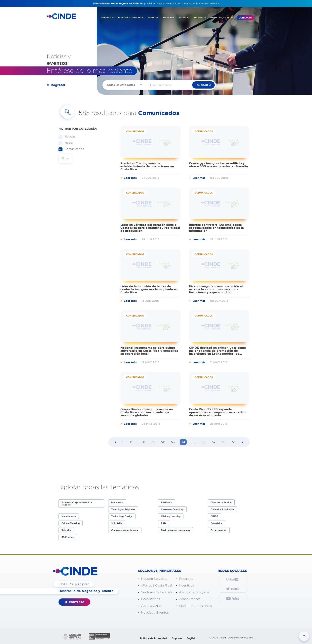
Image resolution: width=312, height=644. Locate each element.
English (191, 638)
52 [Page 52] (163, 442)
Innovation (117, 502)
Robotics (66, 530)
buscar (202, 85)
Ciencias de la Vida (221, 502)
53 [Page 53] (173, 442)
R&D (163, 523)
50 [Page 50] (143, 442)
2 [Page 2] (131, 442)
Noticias (69, 137)
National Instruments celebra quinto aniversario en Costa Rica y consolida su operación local (149, 351)
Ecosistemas (151, 599)
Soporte (177, 638)
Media (67, 143)
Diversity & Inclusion (222, 509)
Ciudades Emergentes (195, 606)
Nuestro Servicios (154, 579)
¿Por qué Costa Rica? (157, 586)
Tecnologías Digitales (123, 509)
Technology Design (122, 516)
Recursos (186, 579)
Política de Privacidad (154, 638)
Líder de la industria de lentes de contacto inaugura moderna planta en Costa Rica (149, 289)
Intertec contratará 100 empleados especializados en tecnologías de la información (216, 228)
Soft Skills (117, 523)
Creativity (216, 523)
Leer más (130, 178)
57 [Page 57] (214, 442)
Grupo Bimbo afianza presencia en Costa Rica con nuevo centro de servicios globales (147, 412)
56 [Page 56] (204, 442)
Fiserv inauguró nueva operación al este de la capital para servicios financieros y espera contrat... (216, 289)
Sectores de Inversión (157, 592)
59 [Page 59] (234, 442)
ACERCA (184, 18)
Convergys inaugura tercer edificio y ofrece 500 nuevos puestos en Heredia (218, 165)
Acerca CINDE (152, 606)
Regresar (58, 85)
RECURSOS (200, 18)
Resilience (167, 502)
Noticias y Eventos (155, 613)
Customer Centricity (172, 509)
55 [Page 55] (193, 442)
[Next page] (243, 442)
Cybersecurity (219, 530)
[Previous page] (115, 442)
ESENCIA (153, 18)
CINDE (214, 516)
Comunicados (73, 149)
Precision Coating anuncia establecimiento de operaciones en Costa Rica (147, 166)
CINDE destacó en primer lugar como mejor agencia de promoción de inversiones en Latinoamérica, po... (217, 351)
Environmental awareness (175, 530)
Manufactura (69, 516)
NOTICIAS (216, 18)
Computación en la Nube (125, 530)
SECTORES (169, 18)
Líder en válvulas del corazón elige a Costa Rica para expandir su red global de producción (150, 228)
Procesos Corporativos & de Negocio (77, 504)
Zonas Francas (190, 599)
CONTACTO (245, 18)
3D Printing (68, 537)
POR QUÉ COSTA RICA (131, 18)
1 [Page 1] (123, 442)
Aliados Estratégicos (194, 592)
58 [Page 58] (224, 442)
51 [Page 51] (153, 442)
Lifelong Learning (171, 516)
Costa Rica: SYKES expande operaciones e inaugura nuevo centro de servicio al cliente (217, 412)
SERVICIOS (107, 18)
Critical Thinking (71, 523)
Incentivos (187, 586)
